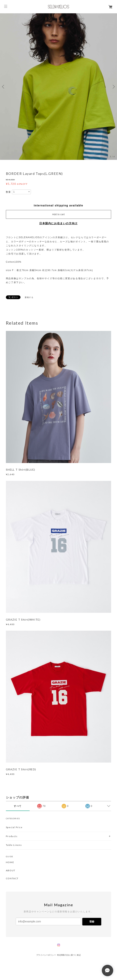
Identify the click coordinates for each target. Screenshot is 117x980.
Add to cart (59, 214)
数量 (8, 192)
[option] (58, 87)
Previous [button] (4, 87)
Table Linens (14, 845)
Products (12, 836)
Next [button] (113, 87)
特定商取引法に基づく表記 (69, 955)
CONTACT (12, 879)
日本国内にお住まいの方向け (58, 223)
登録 (92, 922)
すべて (18, 806)
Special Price (14, 827)
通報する (29, 297)
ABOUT (11, 871)
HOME (10, 862)
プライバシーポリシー (46, 955)
